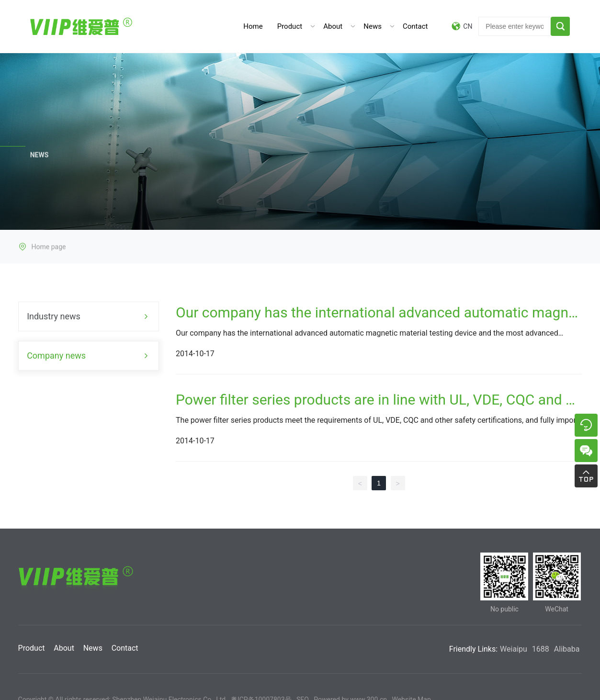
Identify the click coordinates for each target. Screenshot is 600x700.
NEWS (40, 158)
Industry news (54, 316)
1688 (541, 649)
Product (290, 26)
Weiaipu (514, 649)
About (333, 26)
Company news (56, 356)
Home (253, 26)
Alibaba (567, 649)
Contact (415, 26)
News (373, 26)
